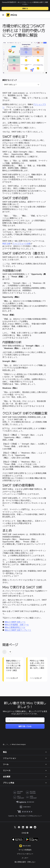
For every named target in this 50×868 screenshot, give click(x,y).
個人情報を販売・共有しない (25, 862)
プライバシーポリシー (25, 854)
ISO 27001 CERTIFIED (33, 792)
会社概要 (25, 777)
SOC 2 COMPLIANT (21, 797)
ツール (25, 764)
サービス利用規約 (25, 850)
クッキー (25, 858)
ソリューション (25, 758)
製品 (25, 752)
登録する (25, 8)
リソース (25, 770)
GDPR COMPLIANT (33, 797)
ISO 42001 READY (20, 792)
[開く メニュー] (3, 15)
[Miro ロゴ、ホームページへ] (11, 15)
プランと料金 (25, 783)
